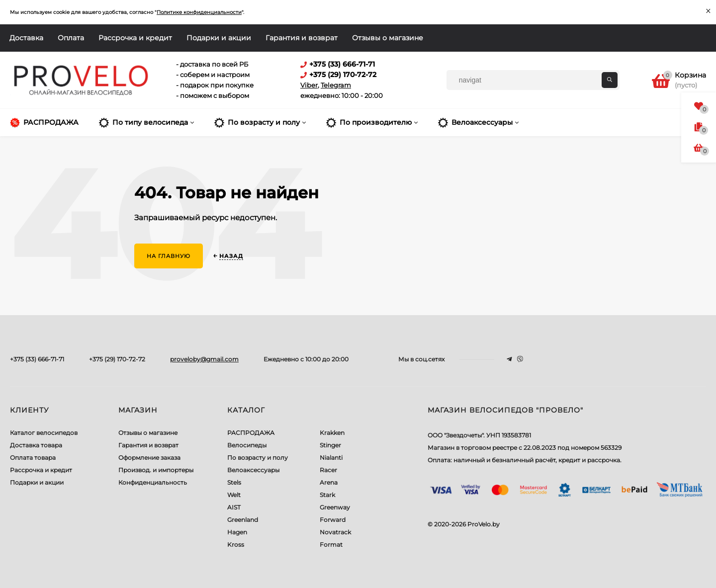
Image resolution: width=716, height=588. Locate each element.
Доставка (26, 38)
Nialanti (331, 458)
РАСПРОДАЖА (251, 433)
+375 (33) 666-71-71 (37, 359)
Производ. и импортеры (156, 470)
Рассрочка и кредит (135, 38)
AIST (234, 507)
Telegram (336, 85)
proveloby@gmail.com (204, 359)
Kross (236, 545)
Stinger (330, 445)
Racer (328, 470)
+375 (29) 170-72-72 (117, 359)
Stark (327, 495)
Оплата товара (33, 458)
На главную (169, 256)
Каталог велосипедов (44, 433)
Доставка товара (36, 445)
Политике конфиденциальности (199, 12)
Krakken (332, 433)
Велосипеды (247, 445)
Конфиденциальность (153, 482)
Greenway (335, 507)
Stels (234, 482)
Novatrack (335, 532)
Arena (329, 482)
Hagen (237, 532)
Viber (309, 85)
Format (331, 545)
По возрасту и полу (258, 458)
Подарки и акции (219, 38)
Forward (333, 520)
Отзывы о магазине (388, 38)
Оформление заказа (149, 458)
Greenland (243, 520)
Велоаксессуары (253, 470)
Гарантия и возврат (302, 38)
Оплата (71, 38)
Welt (234, 495)
